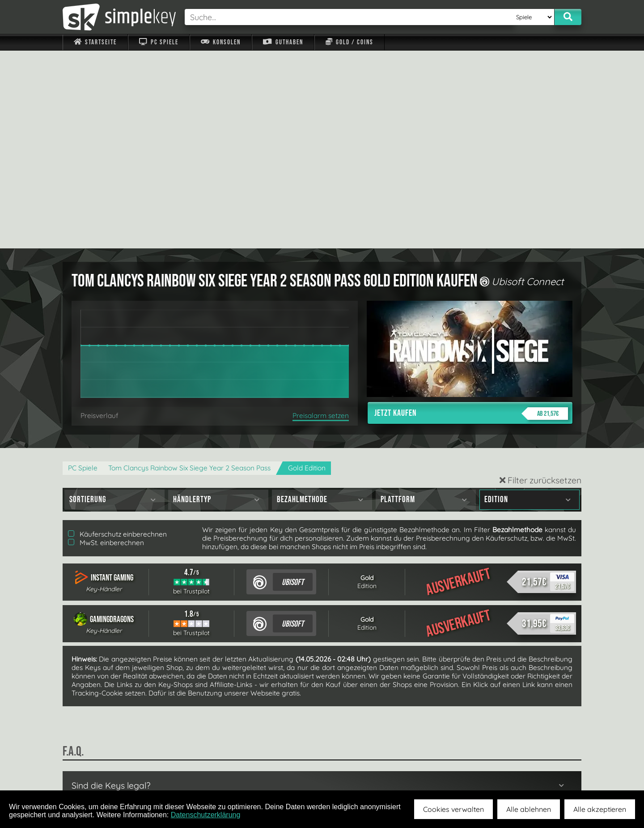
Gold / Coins (350, 42)
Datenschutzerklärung (206, 815)
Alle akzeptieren (600, 809)
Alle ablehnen (529, 809)
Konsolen (221, 42)
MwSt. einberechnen (106, 345)
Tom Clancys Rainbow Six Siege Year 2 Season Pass (189, 270)
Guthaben (283, 42)
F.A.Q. (265, 769)
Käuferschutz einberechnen (117, 336)
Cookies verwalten (453, 809)
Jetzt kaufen (471, 216)
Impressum (101, 769)
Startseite (95, 42)
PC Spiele (159, 42)
